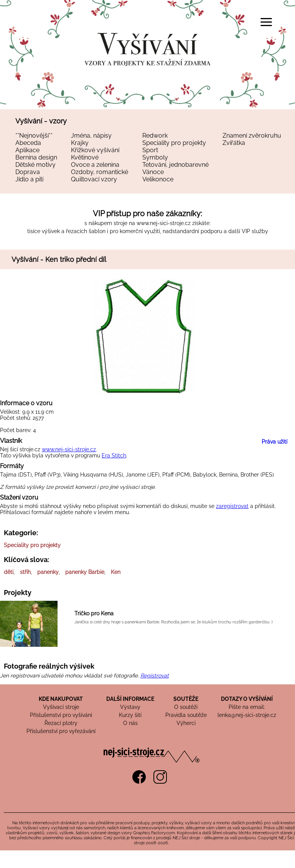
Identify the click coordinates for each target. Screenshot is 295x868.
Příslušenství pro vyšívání (61, 715)
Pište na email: (247, 707)
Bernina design (36, 157)
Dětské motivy (35, 165)
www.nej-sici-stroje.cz (164, 223)
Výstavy (130, 707)
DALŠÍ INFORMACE (130, 699)
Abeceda (28, 143)
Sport (150, 150)
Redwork (155, 136)
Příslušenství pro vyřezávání (61, 731)
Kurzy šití (130, 715)
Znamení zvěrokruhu (252, 136)
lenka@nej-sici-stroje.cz (247, 715)
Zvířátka (234, 143)
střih (25, 572)
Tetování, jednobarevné (176, 165)
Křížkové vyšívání (95, 150)
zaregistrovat (232, 506)
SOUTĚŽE (186, 699)
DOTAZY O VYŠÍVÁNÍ (247, 699)
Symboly (155, 157)
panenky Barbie (85, 572)
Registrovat (155, 676)
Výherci (186, 723)
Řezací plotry (61, 723)
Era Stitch (114, 455)
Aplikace (27, 150)
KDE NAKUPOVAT (61, 699)
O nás (130, 723)
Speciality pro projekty (174, 143)
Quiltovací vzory (94, 179)
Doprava (28, 172)
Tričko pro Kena (94, 613)
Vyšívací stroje (61, 707)
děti (9, 572)
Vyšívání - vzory (41, 121)
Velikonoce (158, 179)
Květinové (85, 157)
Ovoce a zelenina (95, 165)
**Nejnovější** (34, 136)
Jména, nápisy (91, 136)
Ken (116, 572)
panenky (48, 572)
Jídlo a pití (29, 179)
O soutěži (186, 707)
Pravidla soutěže (186, 715)
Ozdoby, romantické (100, 172)
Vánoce (153, 172)
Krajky (80, 143)
